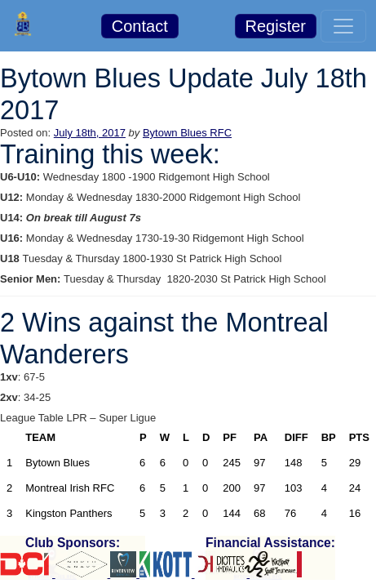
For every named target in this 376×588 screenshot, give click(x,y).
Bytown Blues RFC (187, 133)
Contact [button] (140, 26)
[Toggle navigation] (343, 26)
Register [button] (276, 26)
